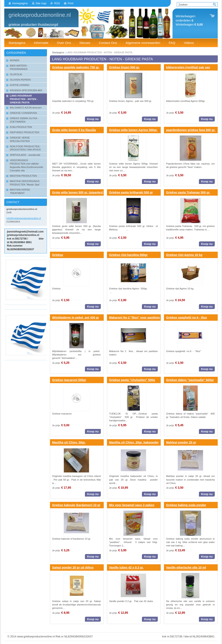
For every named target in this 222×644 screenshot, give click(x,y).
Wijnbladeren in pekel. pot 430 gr (76, 318)
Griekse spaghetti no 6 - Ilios (187, 318)
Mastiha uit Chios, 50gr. (69, 442)
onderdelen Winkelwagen (189, 20)
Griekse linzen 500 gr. (124, 67)
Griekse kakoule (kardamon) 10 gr (76, 505)
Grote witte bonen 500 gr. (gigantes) (78, 192)
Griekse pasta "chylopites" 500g (132, 380)
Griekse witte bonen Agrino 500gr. (133, 130)
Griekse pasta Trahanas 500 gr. (188, 192)
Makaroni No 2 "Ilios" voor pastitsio (134, 318)
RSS (57, 3)
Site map (41, 3)
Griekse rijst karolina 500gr (128, 255)
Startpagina (58, 52)
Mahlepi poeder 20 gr (181, 442)
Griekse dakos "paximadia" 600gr (190, 380)
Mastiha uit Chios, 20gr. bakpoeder (134, 442)
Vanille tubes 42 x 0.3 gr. (126, 567)
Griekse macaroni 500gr (69, 380)
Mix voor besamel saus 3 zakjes (132, 505)
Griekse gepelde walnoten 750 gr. (76, 67)
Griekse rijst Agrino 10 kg (184, 255)
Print (70, 3)
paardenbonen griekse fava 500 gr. (191, 130)
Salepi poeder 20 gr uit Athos (73, 567)
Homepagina (20, 3)
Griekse (58, 255)
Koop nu (93, 119)
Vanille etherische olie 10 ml (186, 567)
